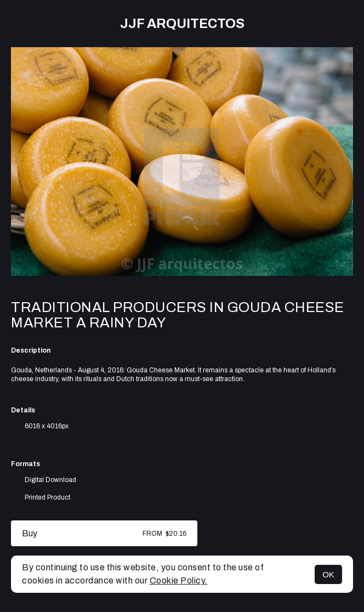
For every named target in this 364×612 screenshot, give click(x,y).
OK (328, 574)
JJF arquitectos (182, 24)
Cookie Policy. (179, 580)
